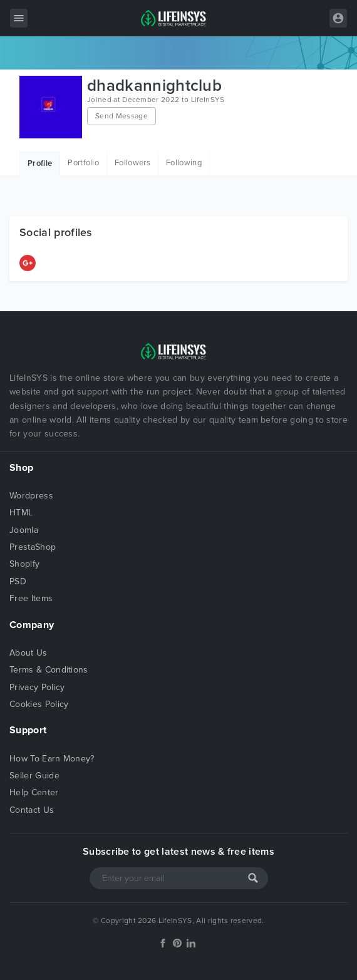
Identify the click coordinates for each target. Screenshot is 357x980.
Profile (40, 163)
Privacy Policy (37, 687)
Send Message (122, 116)
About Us (28, 653)
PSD (18, 581)
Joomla (24, 530)
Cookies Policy (39, 704)
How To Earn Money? (52, 759)
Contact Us (32, 810)
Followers (132, 163)
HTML (21, 513)
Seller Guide (34, 776)
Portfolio (83, 163)
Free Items (31, 598)
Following (184, 163)
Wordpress (31, 496)
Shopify (24, 564)
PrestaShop (33, 547)
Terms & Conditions (49, 670)
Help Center (34, 792)
